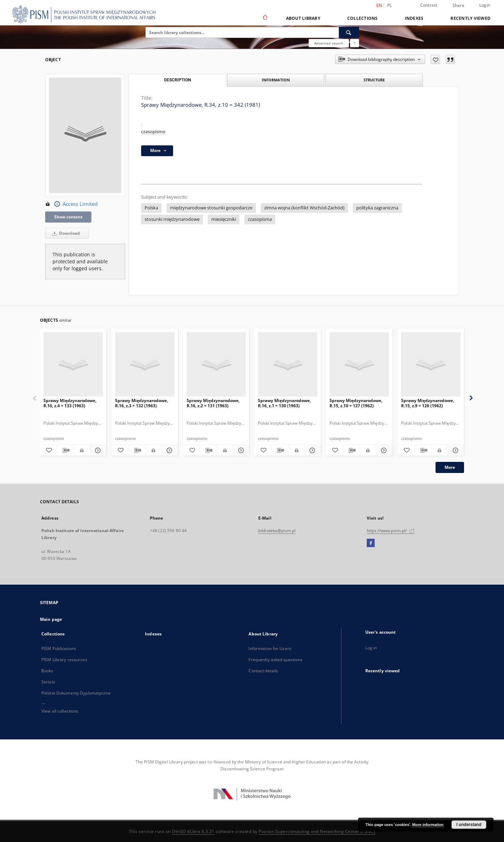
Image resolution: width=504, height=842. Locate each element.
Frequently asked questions (275, 660)
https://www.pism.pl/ (391, 531)
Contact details (263, 671)
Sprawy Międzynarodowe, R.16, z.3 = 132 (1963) (141, 403)
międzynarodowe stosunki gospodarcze (211, 208)
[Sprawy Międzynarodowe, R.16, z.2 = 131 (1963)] (216, 365)
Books (47, 671)
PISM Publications (59, 648)
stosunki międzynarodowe (172, 219)
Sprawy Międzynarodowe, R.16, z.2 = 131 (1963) (213, 403)
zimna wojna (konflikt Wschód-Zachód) (304, 208)
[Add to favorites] (435, 59)
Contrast (429, 5)
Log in (371, 648)
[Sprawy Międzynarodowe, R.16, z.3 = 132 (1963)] (145, 365)
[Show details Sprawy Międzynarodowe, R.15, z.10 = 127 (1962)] (383, 450)
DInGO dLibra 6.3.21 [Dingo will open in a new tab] (193, 831)
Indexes (414, 18)
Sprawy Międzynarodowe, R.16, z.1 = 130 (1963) (284, 403)
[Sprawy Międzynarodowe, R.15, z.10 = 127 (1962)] (359, 365)
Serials (48, 682)
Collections (363, 18)
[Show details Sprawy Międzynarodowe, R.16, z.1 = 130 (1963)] (311, 450)
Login (485, 5)
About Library (303, 18)
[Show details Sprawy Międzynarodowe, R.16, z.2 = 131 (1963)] (240, 450)
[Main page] (265, 18)
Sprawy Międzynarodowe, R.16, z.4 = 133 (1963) (70, 403)
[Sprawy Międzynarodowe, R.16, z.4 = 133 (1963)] (73, 365)
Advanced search (329, 43)
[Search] (349, 32)
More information (428, 825)
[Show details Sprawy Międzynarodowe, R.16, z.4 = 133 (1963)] (97, 450)
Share (458, 6)
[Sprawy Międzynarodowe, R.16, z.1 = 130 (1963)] (288, 365)
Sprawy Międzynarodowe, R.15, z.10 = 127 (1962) (356, 403)
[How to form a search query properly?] (355, 43)
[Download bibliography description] (65, 450)
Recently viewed (470, 18)
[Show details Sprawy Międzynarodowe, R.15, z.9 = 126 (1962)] (455, 450)
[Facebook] (371, 543)
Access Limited (71, 204)
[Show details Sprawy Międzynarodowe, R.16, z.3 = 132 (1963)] (169, 450)
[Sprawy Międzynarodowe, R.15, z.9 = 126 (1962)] (431, 365)
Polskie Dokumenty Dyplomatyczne (76, 693)
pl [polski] (390, 5)
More (450, 467)
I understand (469, 825)
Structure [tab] (374, 80)
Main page (51, 619)
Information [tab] (276, 80)
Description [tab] (177, 80)
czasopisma (260, 219)
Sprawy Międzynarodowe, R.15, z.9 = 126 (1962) (428, 403)
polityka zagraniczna (377, 208)
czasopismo (153, 132)
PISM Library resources (64, 660)
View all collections (60, 711)
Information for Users (270, 648)
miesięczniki (224, 219)
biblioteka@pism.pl (277, 531)
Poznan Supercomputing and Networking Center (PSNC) (317, 831)
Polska (151, 208)
